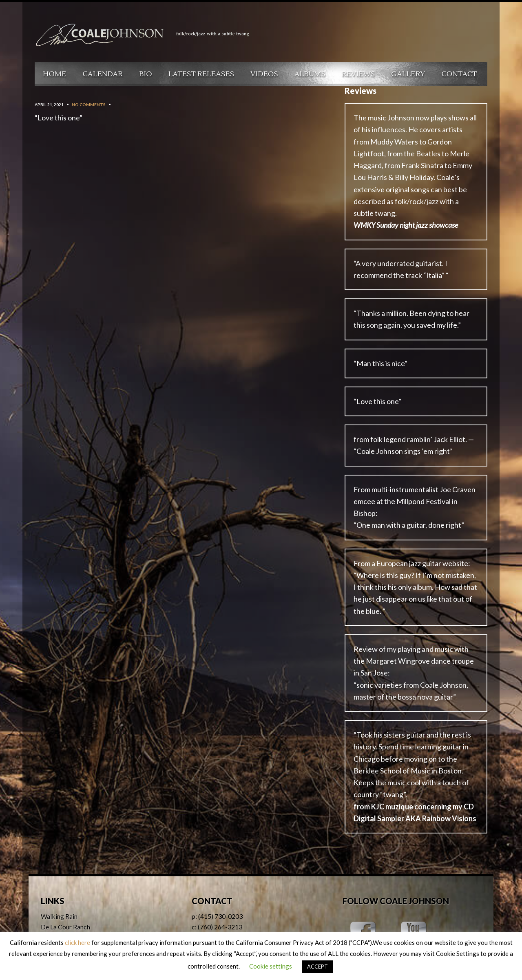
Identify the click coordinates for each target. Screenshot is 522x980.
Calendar (103, 74)
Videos (264, 74)
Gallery (408, 74)
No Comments (89, 104)
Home (55, 74)
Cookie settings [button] (271, 966)
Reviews (358, 74)
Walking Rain (59, 916)
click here (77, 942)
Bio (146, 74)
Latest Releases (201, 74)
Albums (310, 74)
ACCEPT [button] (317, 967)
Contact (459, 74)
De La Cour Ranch (65, 927)
